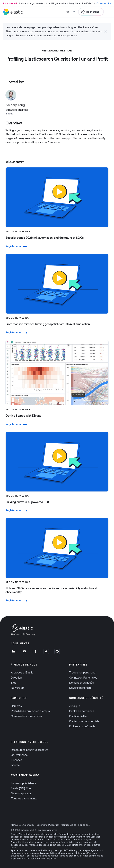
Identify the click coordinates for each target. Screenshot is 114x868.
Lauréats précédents (23, 783)
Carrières (16, 706)
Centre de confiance (82, 711)
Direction (16, 678)
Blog (14, 683)
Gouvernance (19, 755)
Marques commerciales (23, 825)
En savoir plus (104, 3)
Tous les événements (24, 798)
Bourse (15, 765)
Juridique (75, 706)
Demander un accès (81, 683)
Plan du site (84, 825)
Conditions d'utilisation (48, 825)
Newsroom (18, 688)
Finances (16, 760)
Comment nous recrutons (26, 716)
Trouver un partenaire (82, 672)
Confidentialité (78, 716)
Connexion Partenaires (83, 678)
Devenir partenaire (80, 688)
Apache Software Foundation (56, 853)
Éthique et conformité (82, 726)
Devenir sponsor (21, 793)
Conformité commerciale (84, 721)
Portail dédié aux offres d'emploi (31, 711)
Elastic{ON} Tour (21, 788)
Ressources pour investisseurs (30, 750)
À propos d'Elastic (22, 672)
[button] (106, 31)
